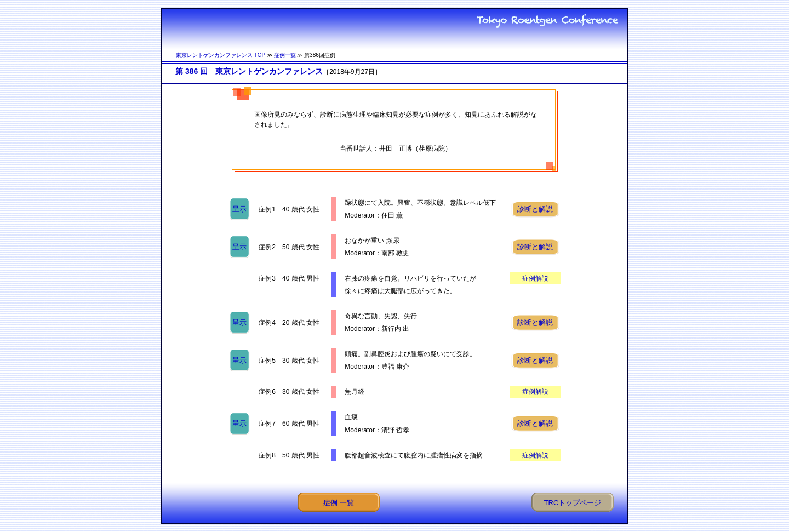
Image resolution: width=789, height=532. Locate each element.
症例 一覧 (339, 503)
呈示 (239, 209)
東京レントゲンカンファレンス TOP (221, 55)
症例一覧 (285, 55)
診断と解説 (535, 209)
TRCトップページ (573, 503)
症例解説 (535, 278)
